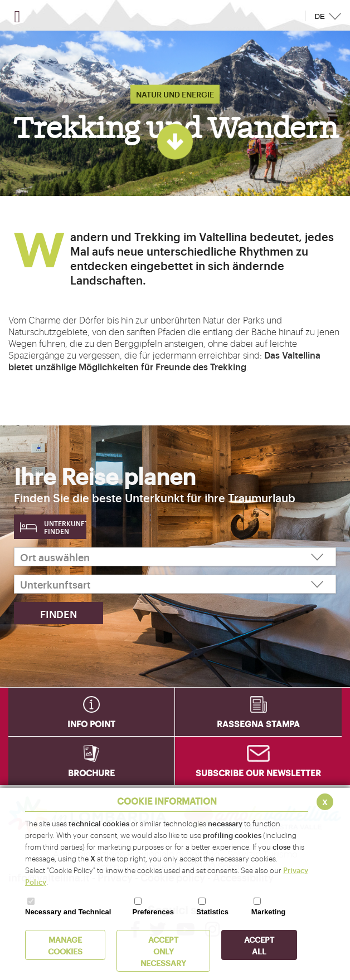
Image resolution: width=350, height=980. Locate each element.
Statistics (212, 912)
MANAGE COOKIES (65, 945)
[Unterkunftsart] (175, 584)
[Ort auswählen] (175, 557)
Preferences (153, 912)
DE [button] (320, 16)
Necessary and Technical (68, 912)
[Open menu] (17, 17)
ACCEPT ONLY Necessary (163, 951)
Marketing (268, 912)
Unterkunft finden (65, 527)
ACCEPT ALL (259, 945)
